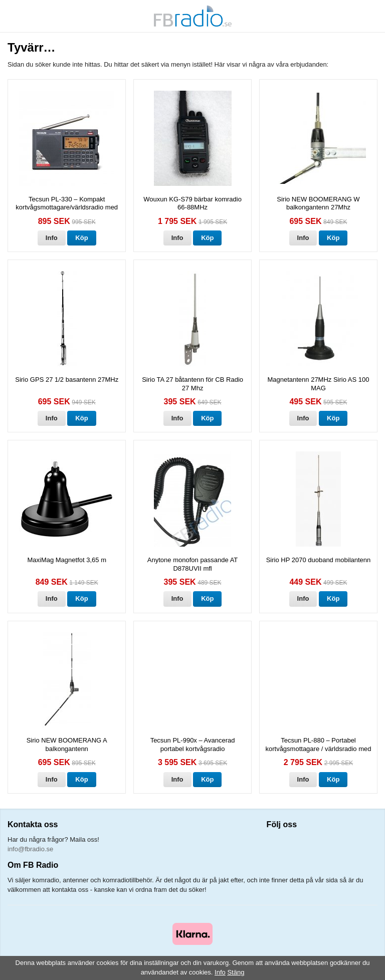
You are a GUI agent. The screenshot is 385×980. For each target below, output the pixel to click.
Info (52, 238)
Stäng (236, 972)
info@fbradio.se (30, 849)
